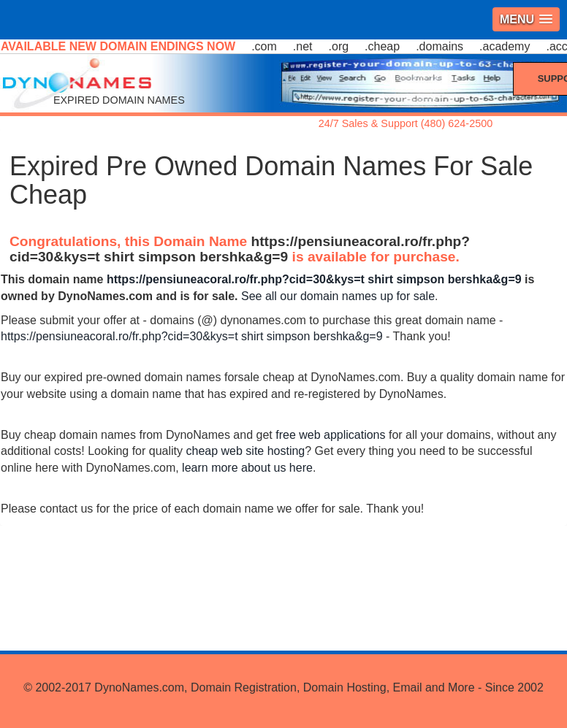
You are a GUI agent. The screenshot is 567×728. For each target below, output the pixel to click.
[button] (526, 19)
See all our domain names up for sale (338, 296)
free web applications (330, 435)
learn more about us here (247, 468)
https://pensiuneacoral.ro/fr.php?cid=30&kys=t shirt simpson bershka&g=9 (240, 249)
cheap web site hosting (245, 451)
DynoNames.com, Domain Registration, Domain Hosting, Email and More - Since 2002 (319, 687)
